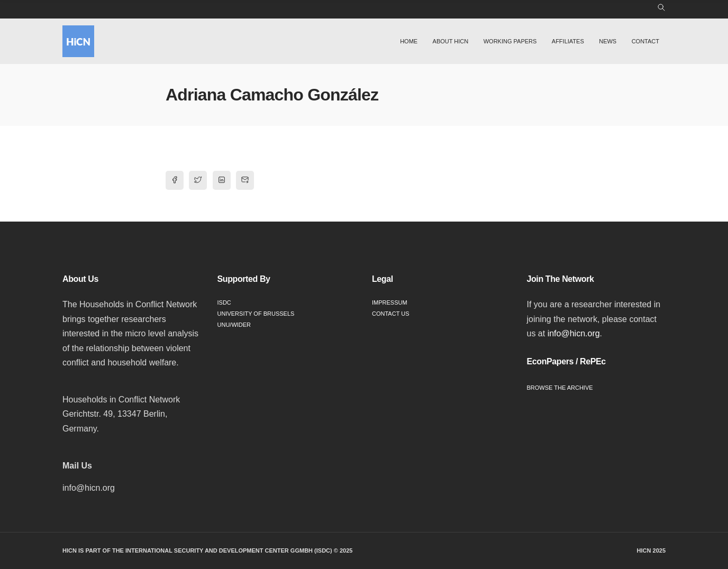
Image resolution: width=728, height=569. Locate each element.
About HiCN (451, 41)
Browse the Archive (560, 388)
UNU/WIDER (234, 325)
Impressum (390, 302)
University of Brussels (256, 314)
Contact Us (391, 314)
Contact (645, 41)
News (608, 41)
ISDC (224, 302)
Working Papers (510, 41)
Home (409, 41)
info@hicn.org (574, 333)
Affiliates (568, 41)
